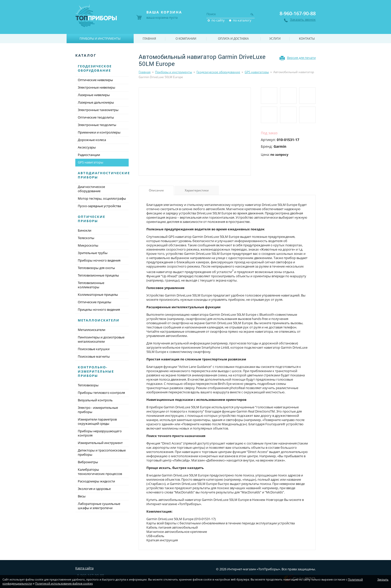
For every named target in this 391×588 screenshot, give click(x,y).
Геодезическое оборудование (218, 72)
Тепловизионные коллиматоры (91, 285)
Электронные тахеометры (98, 110)
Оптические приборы (92, 219)
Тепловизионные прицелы (98, 275)
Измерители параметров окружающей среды (97, 421)
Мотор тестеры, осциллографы (102, 198)
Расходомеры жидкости (96, 481)
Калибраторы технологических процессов (100, 472)
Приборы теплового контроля (101, 393)
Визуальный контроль (95, 400)
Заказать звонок (303, 20)
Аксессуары (87, 147)
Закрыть (383, 579)
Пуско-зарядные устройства (99, 206)
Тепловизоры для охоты (96, 268)
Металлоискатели (99, 320)
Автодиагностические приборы (104, 175)
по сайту (218, 20)
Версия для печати (301, 58)
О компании (186, 39)
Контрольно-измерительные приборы (96, 371)
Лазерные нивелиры (94, 95)
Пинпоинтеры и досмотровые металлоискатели (101, 339)
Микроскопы (88, 245)
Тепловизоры (88, 385)
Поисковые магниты (94, 356)
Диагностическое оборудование (91, 189)
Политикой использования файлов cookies (64, 583)
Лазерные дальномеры (96, 102)
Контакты (307, 39)
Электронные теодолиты (97, 125)
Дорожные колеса (92, 140)
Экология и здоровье (94, 489)
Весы (82, 496)
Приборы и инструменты (174, 72)
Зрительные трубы (93, 253)
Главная (145, 72)
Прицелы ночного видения (99, 309)
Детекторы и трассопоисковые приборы (102, 452)
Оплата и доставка (233, 39)
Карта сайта (84, 568)
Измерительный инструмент (100, 443)
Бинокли (85, 230)
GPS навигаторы (257, 72)
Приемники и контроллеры (99, 132)
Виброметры (88, 462)
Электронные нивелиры (97, 87)
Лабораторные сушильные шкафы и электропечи (99, 506)
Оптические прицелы (95, 302)
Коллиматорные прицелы (98, 294)
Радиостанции (89, 155)
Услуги (275, 39)
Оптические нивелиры (95, 80)
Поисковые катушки (94, 349)
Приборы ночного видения (99, 260)
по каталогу (242, 20)
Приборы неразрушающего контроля (100, 433)
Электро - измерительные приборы (98, 410)
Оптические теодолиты (96, 117)
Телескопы (86, 238)
